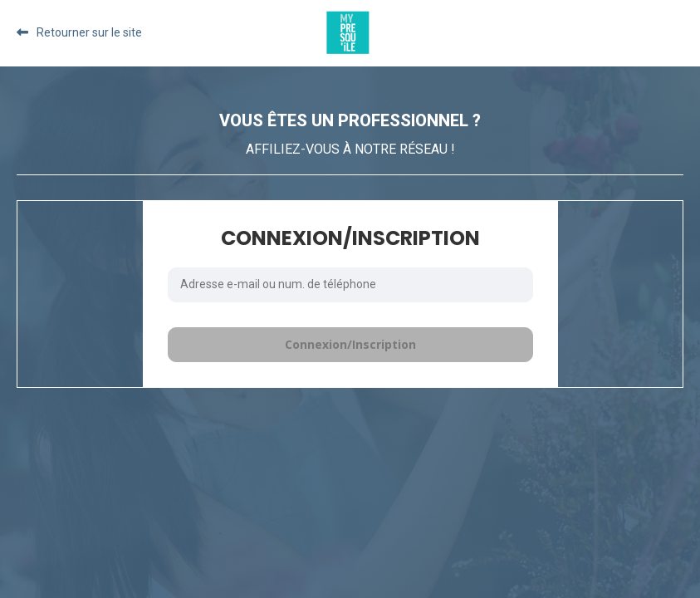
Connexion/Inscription (350, 344)
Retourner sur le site (89, 32)
